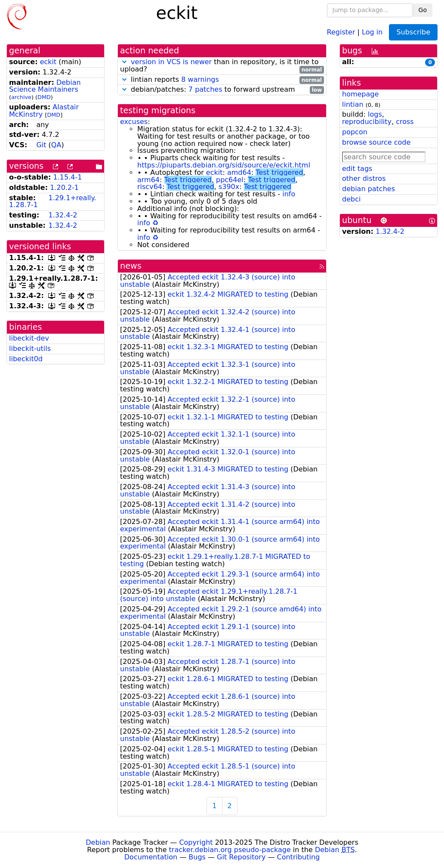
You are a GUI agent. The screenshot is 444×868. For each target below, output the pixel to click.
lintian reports (222, 80)
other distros (364, 178)
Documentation (151, 857)
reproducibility (367, 122)
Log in (372, 32)
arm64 (148, 180)
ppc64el (230, 180)
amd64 (239, 172)
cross (405, 122)
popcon (355, 132)
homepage (360, 94)
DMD (44, 97)
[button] (124, 62)
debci (351, 199)
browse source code (376, 142)
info (289, 194)
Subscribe (413, 32)
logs (375, 114)
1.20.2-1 (64, 188)
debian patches (368, 189)
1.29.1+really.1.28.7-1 (53, 201)
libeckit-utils (30, 349)
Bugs (197, 857)
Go (423, 10)
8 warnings (200, 79)
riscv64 (150, 187)
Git (41, 145)
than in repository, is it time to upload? (222, 66)
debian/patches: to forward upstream (222, 90)
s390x (229, 187)
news (131, 266)
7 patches (205, 89)
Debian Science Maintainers (45, 86)
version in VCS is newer (171, 62)
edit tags (357, 169)
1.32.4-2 (63, 215)
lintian (353, 104)
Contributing (299, 857)
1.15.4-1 (68, 177)
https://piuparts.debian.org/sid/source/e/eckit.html (224, 165)
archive (21, 97)
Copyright (196, 842)
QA (56, 145)
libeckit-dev (29, 338)
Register (341, 32)
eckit (48, 62)
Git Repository (241, 857)
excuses (134, 122)
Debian (98, 842)
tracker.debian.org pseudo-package (230, 850)
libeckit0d (26, 359)
